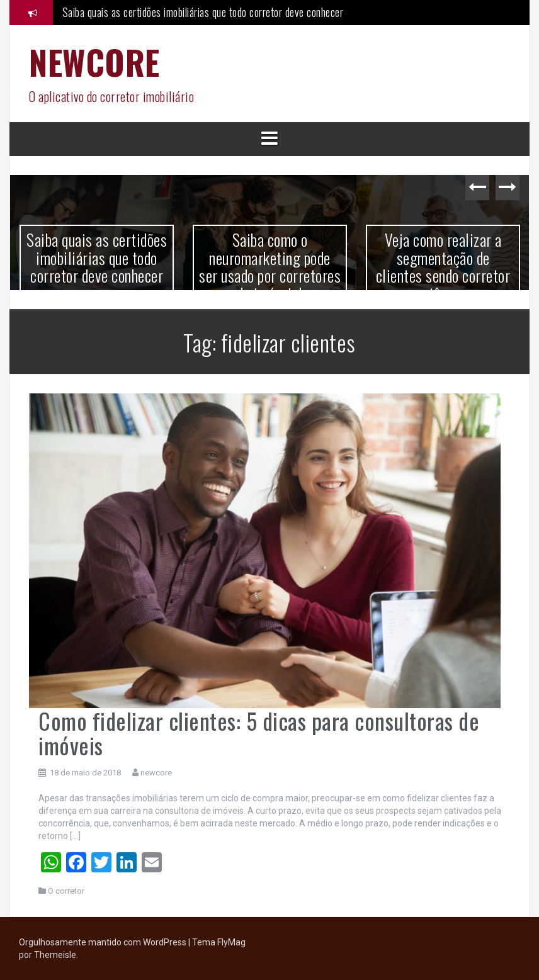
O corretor (66, 891)
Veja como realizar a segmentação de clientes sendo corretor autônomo (443, 267)
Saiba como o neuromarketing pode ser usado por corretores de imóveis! (270, 267)
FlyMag (231, 942)
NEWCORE (94, 62)
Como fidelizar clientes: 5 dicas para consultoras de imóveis (259, 733)
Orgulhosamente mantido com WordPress (104, 942)
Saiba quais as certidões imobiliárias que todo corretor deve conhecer (203, 12)
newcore (156, 773)
